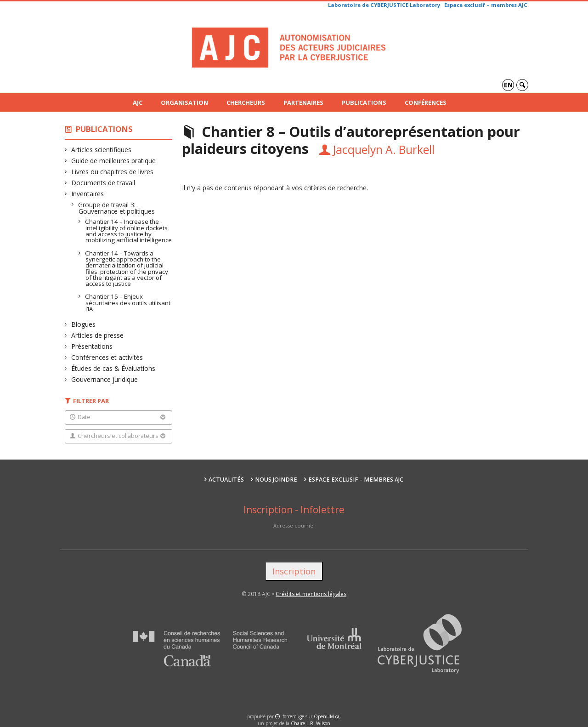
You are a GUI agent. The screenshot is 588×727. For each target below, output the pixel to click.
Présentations (92, 346)
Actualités (226, 480)
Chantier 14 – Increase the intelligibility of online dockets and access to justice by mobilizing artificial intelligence (129, 231)
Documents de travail (103, 183)
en (508, 85)
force (293, 716)
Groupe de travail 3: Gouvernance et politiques (117, 208)
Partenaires (303, 102)
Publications (364, 102)
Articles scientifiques (102, 150)
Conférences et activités (107, 357)
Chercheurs (246, 102)
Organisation (184, 102)
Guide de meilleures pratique (114, 161)
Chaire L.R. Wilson (311, 723)
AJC (138, 102)
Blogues (84, 324)
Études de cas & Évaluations (113, 368)
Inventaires (88, 194)
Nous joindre (276, 480)
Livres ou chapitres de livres (113, 172)
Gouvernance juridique (105, 379)
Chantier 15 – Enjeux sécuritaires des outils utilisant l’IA (128, 303)
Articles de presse (98, 335)
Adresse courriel (294, 525)
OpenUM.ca (327, 716)
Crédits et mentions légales (311, 594)
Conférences (426, 102)
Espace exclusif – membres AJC (486, 5)
